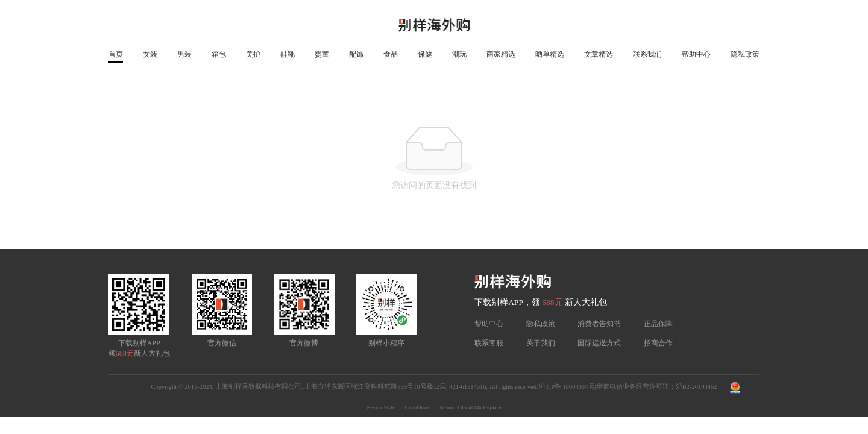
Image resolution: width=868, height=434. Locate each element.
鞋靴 (288, 54)
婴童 (322, 54)
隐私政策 (745, 54)
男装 (184, 54)
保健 (425, 54)
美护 (253, 54)
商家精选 (501, 54)
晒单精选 (550, 54)
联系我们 (647, 54)
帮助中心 (696, 54)
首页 (116, 54)
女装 (150, 54)
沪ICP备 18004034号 (567, 387)
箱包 (219, 54)
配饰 (356, 54)
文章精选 (599, 54)
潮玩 (459, 54)
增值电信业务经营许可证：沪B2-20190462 (657, 387)
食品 (391, 54)
